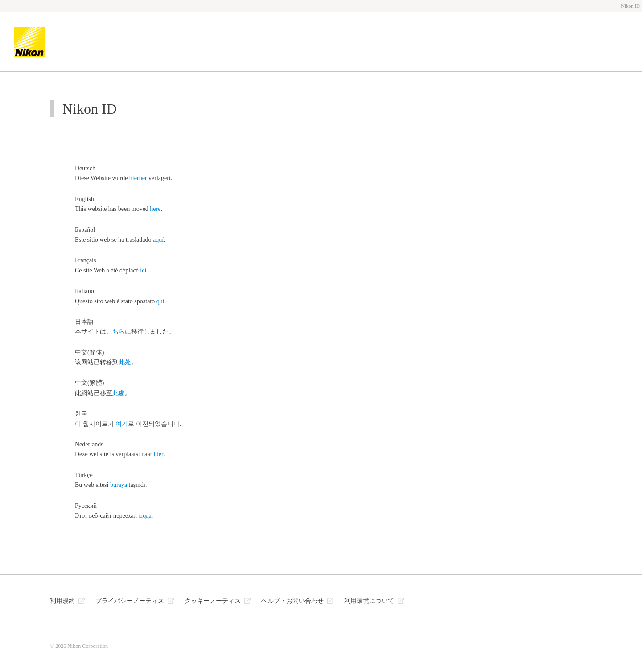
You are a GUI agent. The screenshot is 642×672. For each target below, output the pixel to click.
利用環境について (369, 601)
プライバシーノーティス (130, 601)
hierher (138, 178)
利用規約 (62, 601)
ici (143, 270)
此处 (125, 362)
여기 (122, 424)
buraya (119, 485)
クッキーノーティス (213, 601)
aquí (158, 240)
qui (160, 301)
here (155, 209)
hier (158, 454)
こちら (115, 332)
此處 (119, 393)
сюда (145, 516)
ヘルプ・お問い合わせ (292, 601)
